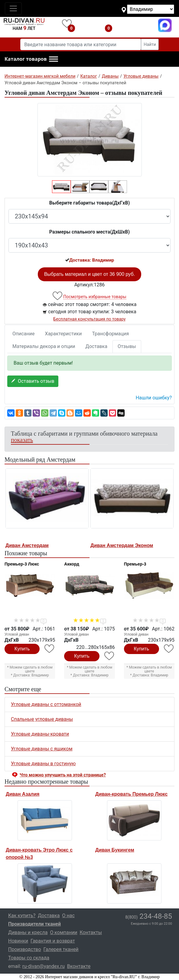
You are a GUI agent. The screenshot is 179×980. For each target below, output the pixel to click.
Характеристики (63, 334)
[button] (31, 59)
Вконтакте (79, 966)
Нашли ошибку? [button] (154, 398)
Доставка (96, 346)
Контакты (91, 932)
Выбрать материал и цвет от (89, 274)
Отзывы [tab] (127, 346)
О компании (63, 932)
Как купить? (22, 916)
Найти (150, 44)
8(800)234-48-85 (137, 25)
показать (22, 440)
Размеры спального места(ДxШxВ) (89, 232)
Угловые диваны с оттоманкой (46, 704)
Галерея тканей (61, 949)
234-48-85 (149, 916)
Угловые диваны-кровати (40, 734)
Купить (22, 649)
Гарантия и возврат (53, 941)
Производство (25, 949)
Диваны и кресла (28, 932)
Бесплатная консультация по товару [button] (90, 319)
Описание (24, 334)
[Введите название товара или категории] (81, 44)
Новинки (18, 941)
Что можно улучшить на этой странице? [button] (63, 775)
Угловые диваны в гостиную (43, 764)
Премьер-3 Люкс (22, 564)
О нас (68, 916)
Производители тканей (34, 924)
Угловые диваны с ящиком (42, 749)
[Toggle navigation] (13, 8)
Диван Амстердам (27, 545)
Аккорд (72, 564)
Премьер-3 (135, 564)
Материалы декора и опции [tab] (44, 346)
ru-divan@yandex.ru (44, 966)
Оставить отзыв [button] (33, 381)
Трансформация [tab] (111, 334)
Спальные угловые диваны (42, 719)
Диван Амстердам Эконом (122, 545)
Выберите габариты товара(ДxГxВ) (90, 203)
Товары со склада (29, 958)
